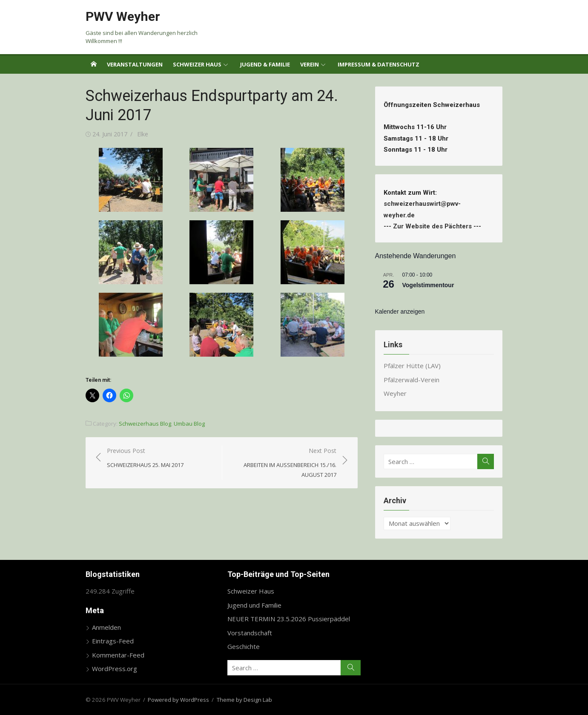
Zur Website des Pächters (432, 226)
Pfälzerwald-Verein (412, 380)
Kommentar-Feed (118, 655)
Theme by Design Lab (244, 700)
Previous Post (145, 458)
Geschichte (244, 646)
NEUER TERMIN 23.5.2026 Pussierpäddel (289, 619)
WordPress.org (115, 669)
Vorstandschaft (250, 633)
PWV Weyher (123, 16)
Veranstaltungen (135, 64)
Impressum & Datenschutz (379, 64)
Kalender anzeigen (400, 311)
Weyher (395, 393)
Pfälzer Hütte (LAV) (412, 366)
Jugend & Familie (265, 64)
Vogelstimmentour (428, 285)
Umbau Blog (189, 424)
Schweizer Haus (197, 64)
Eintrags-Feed (113, 641)
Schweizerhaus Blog (145, 424)
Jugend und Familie (254, 605)
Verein (310, 64)
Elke (143, 134)
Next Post (284, 463)
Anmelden (106, 627)
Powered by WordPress (178, 700)
